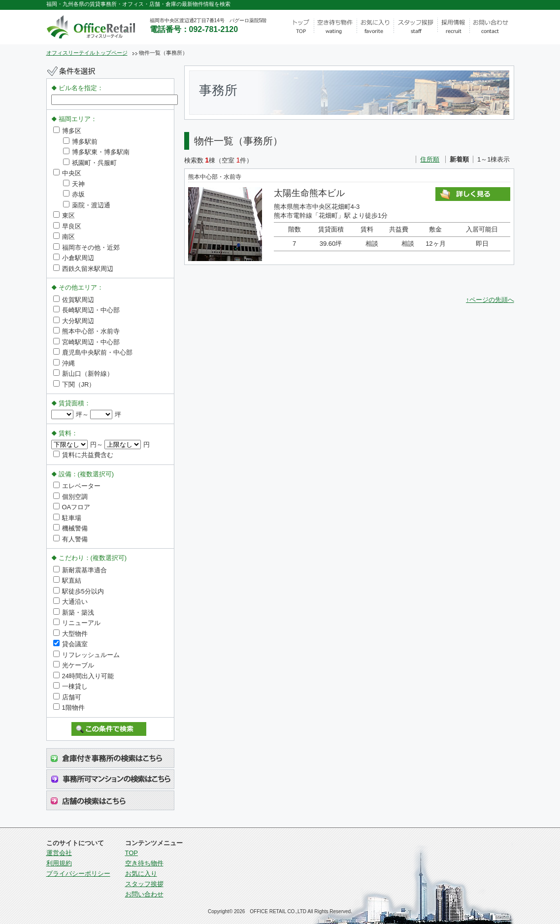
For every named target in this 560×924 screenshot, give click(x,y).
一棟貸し (70, 686)
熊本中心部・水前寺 (86, 331)
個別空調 (70, 497)
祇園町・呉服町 (90, 163)
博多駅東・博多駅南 (96, 152)
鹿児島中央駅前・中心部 (93, 352)
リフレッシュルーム (86, 655)
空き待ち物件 (144, 863)
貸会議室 (70, 644)
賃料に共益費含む (83, 455)
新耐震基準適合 (80, 570)
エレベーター (77, 486)
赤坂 (74, 194)
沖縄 (64, 363)
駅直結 (67, 580)
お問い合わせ (144, 894)
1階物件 (69, 708)
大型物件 (70, 634)
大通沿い (70, 602)
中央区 (67, 173)
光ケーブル (74, 665)
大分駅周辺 (74, 321)
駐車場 (67, 518)
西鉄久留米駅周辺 (83, 269)
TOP (132, 853)
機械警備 (70, 528)
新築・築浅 (74, 612)
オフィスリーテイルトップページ (87, 53)
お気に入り (141, 874)
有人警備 (70, 539)
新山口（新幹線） (83, 374)
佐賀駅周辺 (74, 300)
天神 (74, 184)
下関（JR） (74, 384)
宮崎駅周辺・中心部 (86, 342)
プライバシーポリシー (78, 874)
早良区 (67, 226)
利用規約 (59, 863)
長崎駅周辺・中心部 (86, 310)
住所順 (430, 159)
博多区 (67, 131)
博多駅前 (80, 142)
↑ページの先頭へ (490, 300)
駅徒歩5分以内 (79, 591)
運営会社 (59, 853)
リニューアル (77, 623)
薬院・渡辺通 (87, 205)
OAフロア (72, 507)
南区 (64, 237)
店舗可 (67, 697)
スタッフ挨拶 (144, 884)
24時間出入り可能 (83, 676)
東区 (64, 215)
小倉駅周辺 (74, 258)
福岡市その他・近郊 (86, 247)
